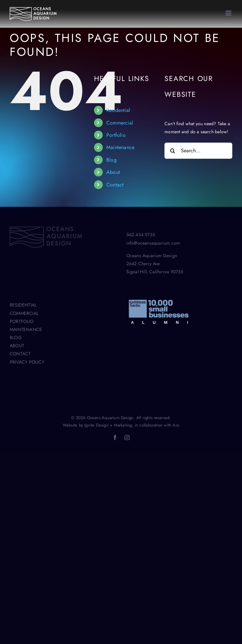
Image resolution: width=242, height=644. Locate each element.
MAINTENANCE (26, 329)
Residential (118, 110)
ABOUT (17, 346)
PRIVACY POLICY (27, 362)
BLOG (16, 337)
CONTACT (20, 354)
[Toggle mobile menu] (229, 13)
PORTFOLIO (22, 321)
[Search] (173, 151)
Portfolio (116, 135)
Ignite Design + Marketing (108, 425)
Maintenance (120, 147)
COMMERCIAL (24, 313)
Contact (115, 185)
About (113, 172)
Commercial (120, 123)
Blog (111, 160)
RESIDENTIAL (23, 305)
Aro (176, 425)
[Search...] (198, 151)
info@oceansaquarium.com (153, 243)
